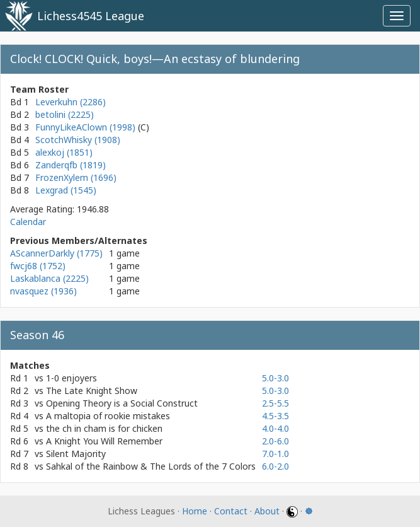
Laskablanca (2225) (49, 278)
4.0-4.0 (275, 428)
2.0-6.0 (275, 441)
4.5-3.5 (275, 416)
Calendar (28, 222)
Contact (231, 511)
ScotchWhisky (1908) (78, 140)
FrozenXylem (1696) (76, 177)
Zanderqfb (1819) (71, 165)
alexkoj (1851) (64, 152)
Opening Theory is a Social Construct (122, 403)
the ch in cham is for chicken (104, 428)
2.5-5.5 (275, 403)
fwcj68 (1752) (38, 266)
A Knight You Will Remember (104, 441)
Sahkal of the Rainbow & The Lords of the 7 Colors (151, 466)
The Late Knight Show (92, 391)
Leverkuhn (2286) (71, 102)
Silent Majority (76, 454)
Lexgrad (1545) (66, 190)
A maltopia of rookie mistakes (108, 416)
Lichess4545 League (91, 16)
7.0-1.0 (275, 454)
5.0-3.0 (275, 378)
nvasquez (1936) (43, 291)
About (267, 511)
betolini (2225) (65, 114)
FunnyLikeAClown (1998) (87, 127)
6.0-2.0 (275, 466)
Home (195, 511)
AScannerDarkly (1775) (56, 253)
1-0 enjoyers (71, 378)
